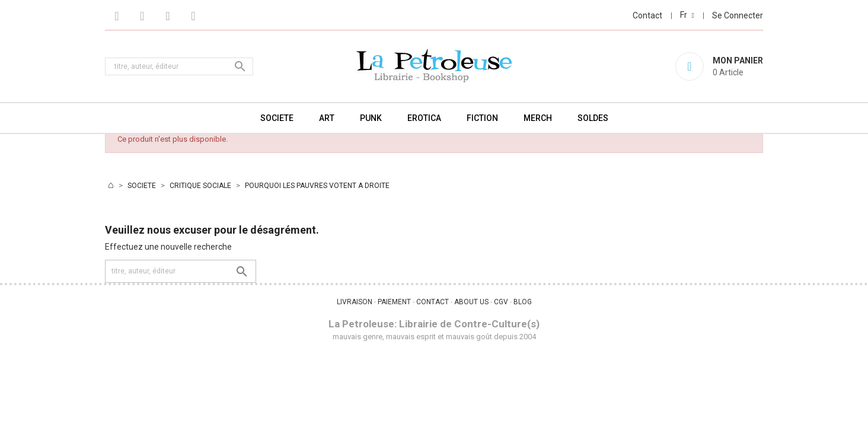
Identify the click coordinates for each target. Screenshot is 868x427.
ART (327, 118)
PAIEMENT (394, 302)
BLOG (523, 302)
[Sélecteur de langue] (687, 15)
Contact (647, 15)
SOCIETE (277, 118)
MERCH (538, 118)
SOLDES (593, 118)
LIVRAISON (355, 302)
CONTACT (433, 302)
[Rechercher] (179, 66)
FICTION (482, 118)
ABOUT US (471, 302)
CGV (501, 302)
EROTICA (424, 118)
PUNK (371, 118)
